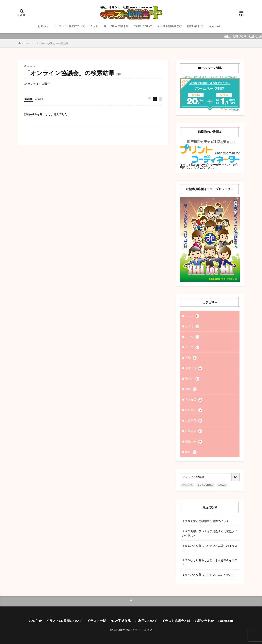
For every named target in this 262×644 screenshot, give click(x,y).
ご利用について (143, 26)
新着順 (28, 99)
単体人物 (194, 368)
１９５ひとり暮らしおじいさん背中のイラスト (210, 562)
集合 (191, 452)
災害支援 (194, 400)
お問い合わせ (195, 26)
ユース (192, 347)
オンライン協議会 (205, 485)
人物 (191, 358)
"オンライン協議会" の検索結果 (52, 43)
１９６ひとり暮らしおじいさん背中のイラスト (210, 548)
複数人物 (194, 442)
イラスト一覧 (98, 26)
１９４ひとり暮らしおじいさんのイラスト (208, 575)
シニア (192, 316)
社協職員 (194, 431)
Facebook (214, 26)
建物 (191, 389)
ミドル (192, 337)
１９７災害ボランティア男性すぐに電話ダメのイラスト (210, 533)
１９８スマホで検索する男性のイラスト (207, 521)
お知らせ (43, 26)
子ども (192, 379)
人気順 (39, 99)
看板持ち (194, 410)
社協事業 (194, 421)
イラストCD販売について (69, 26)
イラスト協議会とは (170, 26)
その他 (192, 326)
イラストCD (187, 485)
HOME (25, 43)
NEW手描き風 (120, 26)
